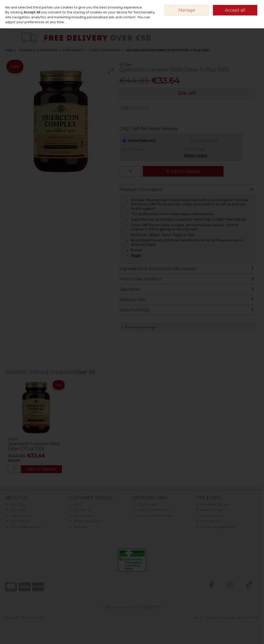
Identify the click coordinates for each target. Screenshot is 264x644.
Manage (187, 10)
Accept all (235, 10)
